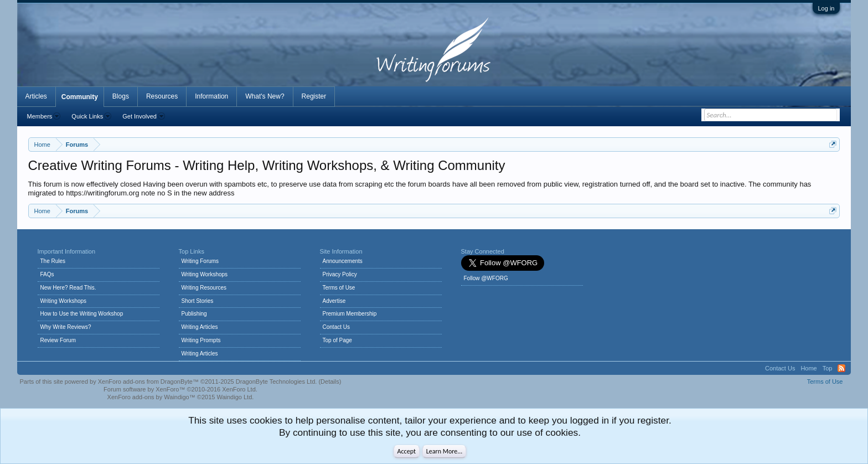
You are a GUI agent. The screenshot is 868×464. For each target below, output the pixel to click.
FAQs (47, 274)
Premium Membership (350, 314)
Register (314, 96)
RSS (841, 368)
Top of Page (337, 340)
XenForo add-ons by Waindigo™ (151, 397)
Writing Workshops (64, 301)
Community (80, 97)
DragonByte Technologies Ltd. (277, 381)
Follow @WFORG (486, 278)
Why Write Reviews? (66, 327)
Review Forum (58, 340)
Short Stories (198, 301)
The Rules (53, 261)
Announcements (343, 261)
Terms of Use (339, 288)
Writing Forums (200, 261)
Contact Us (336, 327)
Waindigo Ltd (234, 397)
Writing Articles (200, 327)
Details (330, 381)
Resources (162, 96)
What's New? (265, 96)
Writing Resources (204, 288)
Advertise (334, 301)
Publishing (194, 314)
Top (828, 368)
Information (211, 96)
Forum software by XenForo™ (180, 389)
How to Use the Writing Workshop (82, 314)
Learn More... (445, 451)
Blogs (121, 96)
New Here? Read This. (68, 288)
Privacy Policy (340, 274)
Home (808, 368)
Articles (36, 96)
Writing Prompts (201, 340)
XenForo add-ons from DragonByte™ (148, 381)
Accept (407, 451)
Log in (826, 8)
